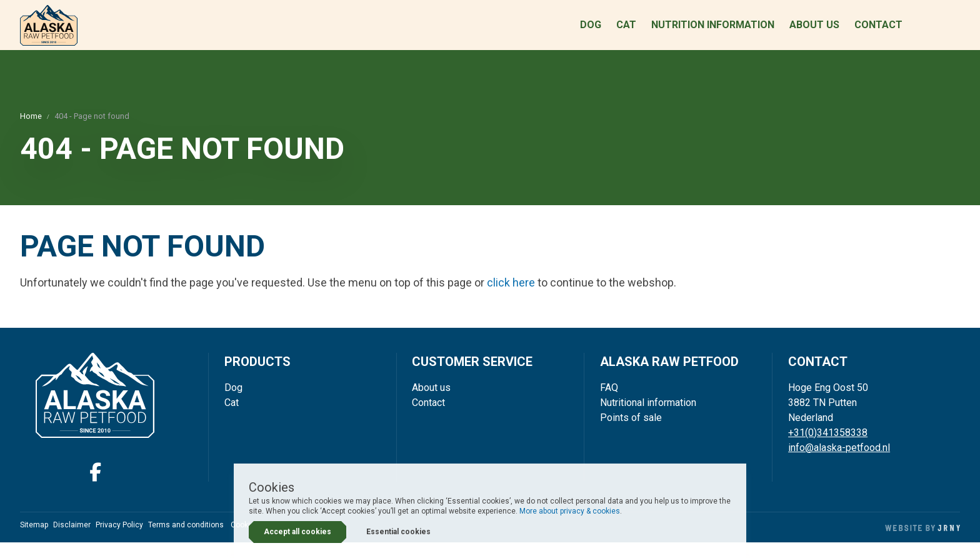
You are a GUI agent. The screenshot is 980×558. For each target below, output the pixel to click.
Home (31, 132)
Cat (626, 33)
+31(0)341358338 (828, 448)
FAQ (609, 403)
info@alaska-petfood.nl (839, 463)
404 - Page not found (92, 132)
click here (511, 298)
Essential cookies (398, 532)
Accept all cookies (297, 532)
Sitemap (34, 540)
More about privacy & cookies (570, 511)
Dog (591, 33)
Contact (878, 33)
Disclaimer (72, 540)
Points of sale (631, 433)
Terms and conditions (186, 540)
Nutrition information (713, 33)
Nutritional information (648, 418)
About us (814, 33)
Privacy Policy (119, 540)
